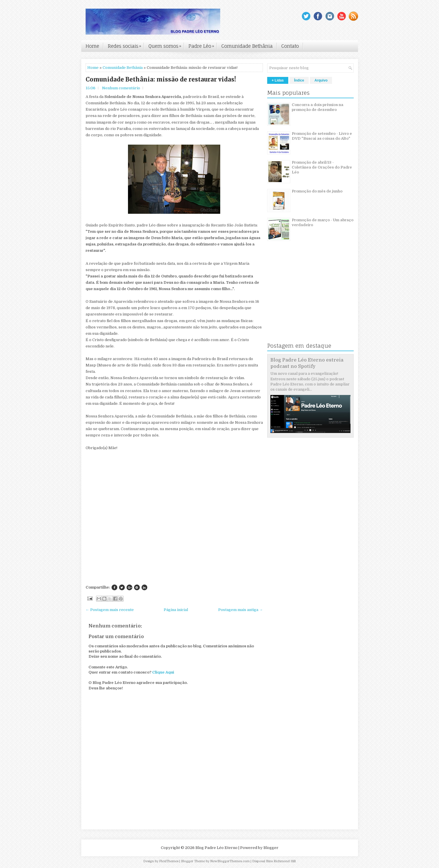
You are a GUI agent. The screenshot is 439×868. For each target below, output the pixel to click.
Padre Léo (203, 45)
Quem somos (166, 45)
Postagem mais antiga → (241, 610)
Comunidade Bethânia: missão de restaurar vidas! (161, 80)
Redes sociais (126, 45)
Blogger (271, 848)
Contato (290, 46)
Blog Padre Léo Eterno (216, 848)
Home (92, 46)
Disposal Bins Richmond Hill (274, 861)
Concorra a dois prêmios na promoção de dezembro (318, 107)
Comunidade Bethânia (247, 46)
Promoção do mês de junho (317, 191)
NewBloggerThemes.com (230, 861)
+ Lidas (278, 80)
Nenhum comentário (121, 88)
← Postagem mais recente (110, 610)
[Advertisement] (174, 542)
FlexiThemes (169, 861)
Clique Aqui (163, 672)
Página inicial (176, 610)
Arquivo (321, 80)
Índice (299, 80)
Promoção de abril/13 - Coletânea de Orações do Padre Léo (322, 167)
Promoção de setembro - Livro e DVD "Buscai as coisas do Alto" (322, 136)
